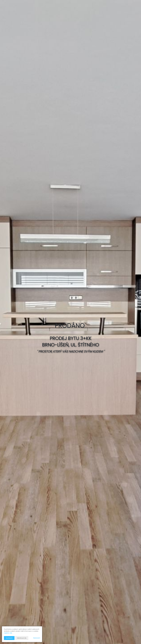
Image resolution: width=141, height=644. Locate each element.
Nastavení (37, 638)
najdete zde (8, 633)
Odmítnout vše (22, 638)
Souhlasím (9, 638)
